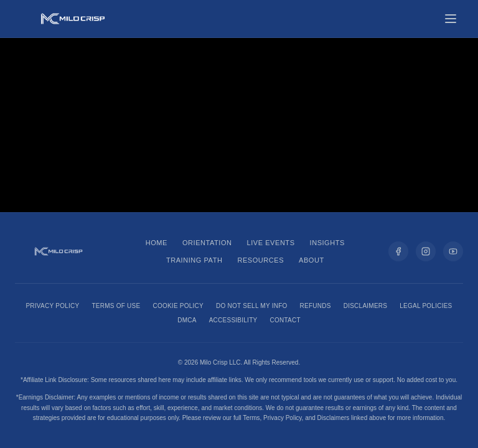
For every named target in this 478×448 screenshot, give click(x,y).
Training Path (194, 260)
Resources (260, 260)
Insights (327, 243)
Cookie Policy (178, 306)
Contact (285, 320)
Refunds (316, 306)
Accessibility (233, 320)
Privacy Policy (52, 306)
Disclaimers (366, 306)
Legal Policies (426, 306)
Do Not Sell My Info (252, 306)
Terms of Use (116, 306)
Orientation (207, 243)
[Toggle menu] (451, 19)
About (312, 260)
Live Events (271, 243)
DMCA (187, 320)
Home (157, 243)
